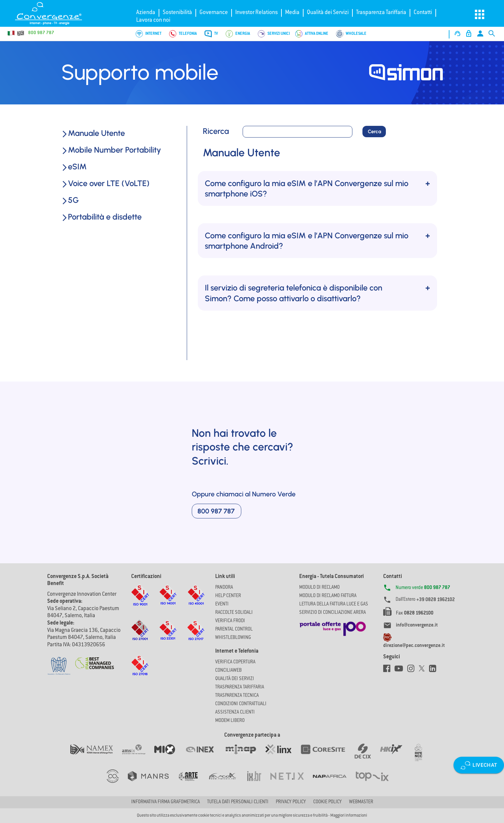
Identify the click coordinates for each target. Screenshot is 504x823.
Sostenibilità (177, 13)
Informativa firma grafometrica (165, 802)
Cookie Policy (327, 802)
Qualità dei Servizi (328, 13)
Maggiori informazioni (349, 816)
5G (70, 200)
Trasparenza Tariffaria (381, 13)
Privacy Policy (291, 802)
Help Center (228, 596)
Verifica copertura (235, 662)
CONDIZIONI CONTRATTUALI (241, 704)
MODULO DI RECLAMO (319, 588)
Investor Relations (257, 13)
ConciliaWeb (228, 671)
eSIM (74, 167)
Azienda (146, 13)
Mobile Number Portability (111, 150)
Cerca (374, 132)
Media (292, 13)
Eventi (222, 604)
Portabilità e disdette (101, 217)
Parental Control (234, 630)
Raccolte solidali (234, 613)
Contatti (423, 13)
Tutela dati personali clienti (238, 802)
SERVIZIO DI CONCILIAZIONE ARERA (332, 613)
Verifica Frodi (230, 621)
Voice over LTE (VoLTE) (105, 183)
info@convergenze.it (417, 626)
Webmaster (361, 802)
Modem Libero (230, 721)
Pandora (224, 588)
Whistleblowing (233, 638)
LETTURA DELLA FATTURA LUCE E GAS (334, 604)
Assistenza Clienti (235, 713)
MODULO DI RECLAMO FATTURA (328, 596)
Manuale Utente (93, 133)
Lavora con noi (153, 20)
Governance (214, 13)
